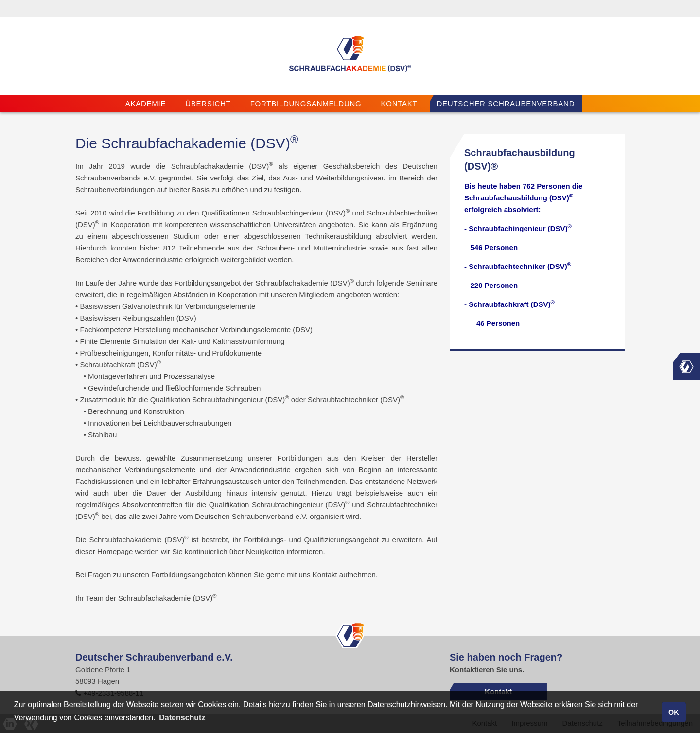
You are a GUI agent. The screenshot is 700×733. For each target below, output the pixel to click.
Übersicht (208, 103)
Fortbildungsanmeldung (306, 103)
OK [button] (674, 712)
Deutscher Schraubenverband (506, 103)
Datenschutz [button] (182, 718)
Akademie (146, 103)
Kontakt (399, 103)
